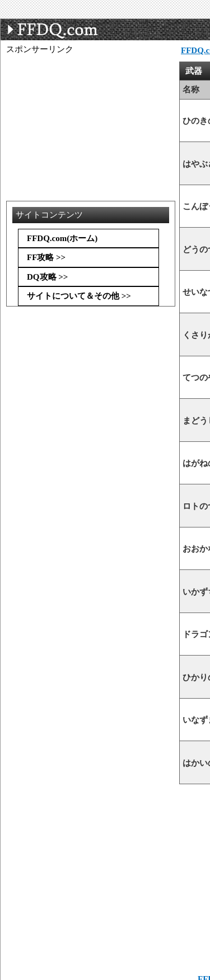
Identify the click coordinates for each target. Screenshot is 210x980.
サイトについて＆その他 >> (79, 296)
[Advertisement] (96, 83)
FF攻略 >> (46, 257)
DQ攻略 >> (47, 277)
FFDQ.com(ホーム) (62, 238)
